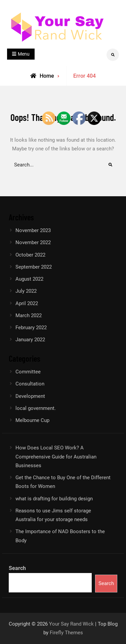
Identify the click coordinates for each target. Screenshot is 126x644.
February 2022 (31, 328)
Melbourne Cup (32, 420)
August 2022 (29, 279)
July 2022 (26, 291)
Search (17, 568)
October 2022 (30, 255)
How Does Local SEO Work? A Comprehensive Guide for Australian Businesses (56, 457)
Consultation (30, 384)
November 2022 (33, 242)
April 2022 (27, 303)
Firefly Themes (66, 633)
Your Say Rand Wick (71, 624)
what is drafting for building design (54, 499)
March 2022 (29, 315)
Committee (28, 372)
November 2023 (33, 230)
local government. (36, 408)
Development (30, 396)
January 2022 (30, 340)
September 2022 (34, 267)
